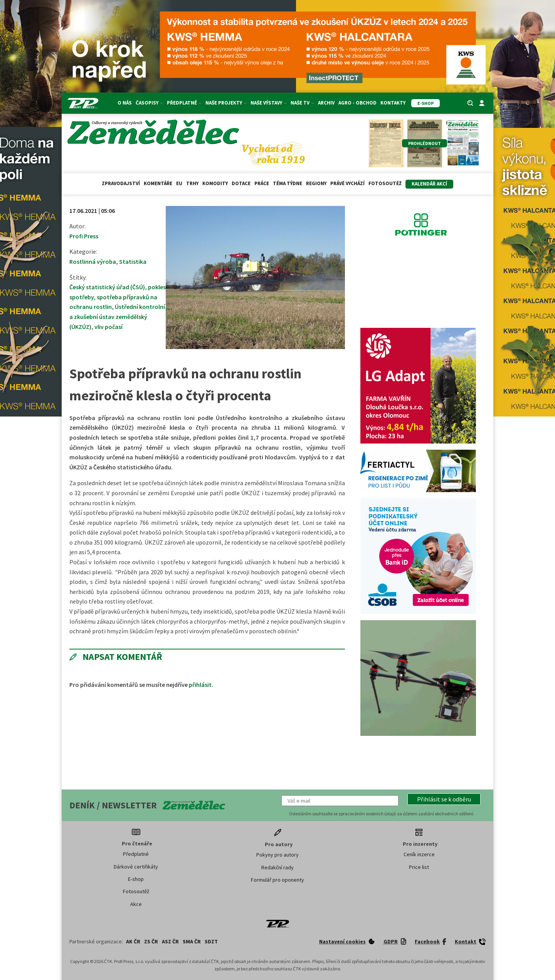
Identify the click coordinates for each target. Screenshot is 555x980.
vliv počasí (108, 327)
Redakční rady (277, 867)
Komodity (215, 183)
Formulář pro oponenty (277, 880)
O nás (125, 103)
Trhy (192, 183)
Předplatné (184, 103)
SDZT (211, 941)
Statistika (133, 261)
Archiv (326, 103)
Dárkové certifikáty (136, 867)
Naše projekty (226, 103)
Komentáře (158, 183)
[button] (444, 799)
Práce (262, 183)
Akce (136, 904)
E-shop (136, 879)
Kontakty (393, 103)
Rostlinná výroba (93, 261)
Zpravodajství (121, 183)
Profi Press (84, 236)
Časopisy (149, 103)
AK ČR (133, 941)
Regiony (316, 183)
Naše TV (302, 103)
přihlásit (200, 685)
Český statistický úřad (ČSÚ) (107, 287)
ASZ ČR (170, 941)
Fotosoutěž (385, 183)
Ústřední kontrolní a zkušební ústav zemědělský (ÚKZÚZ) (117, 316)
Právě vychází (347, 183)
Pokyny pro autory (277, 855)
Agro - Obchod (357, 103)
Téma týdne (288, 183)
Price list (419, 867)
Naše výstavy (269, 103)
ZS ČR (151, 941)
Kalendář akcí (429, 184)
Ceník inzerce (419, 854)
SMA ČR (192, 941)
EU (179, 183)
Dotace (241, 183)
